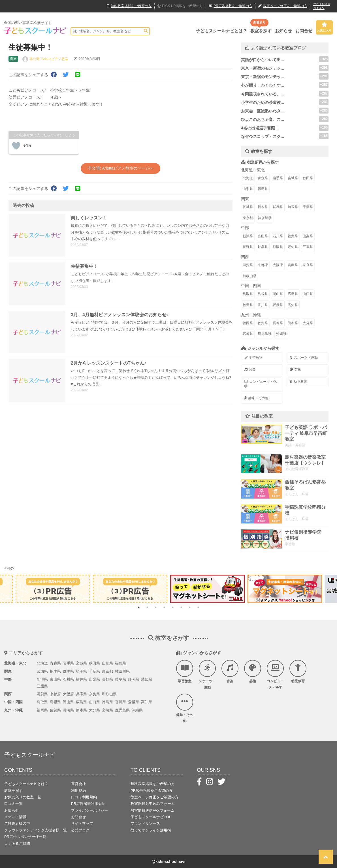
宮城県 (293, 178)
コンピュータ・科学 (275, 675)
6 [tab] (181, 607)
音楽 (250, 369)
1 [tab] (139, 607)
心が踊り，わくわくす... (263, 85)
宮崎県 (248, 334)
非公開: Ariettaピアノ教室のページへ (120, 168)
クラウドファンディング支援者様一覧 (36, 830)
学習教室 (253, 358)
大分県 (308, 323)
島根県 (263, 294)
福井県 (293, 236)
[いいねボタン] (16, 146)
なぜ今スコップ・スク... (263, 136)
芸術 (296, 369)
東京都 (248, 218)
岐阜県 (263, 247)
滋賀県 (248, 265)
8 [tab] (198, 607)
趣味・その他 (256, 398)
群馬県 (278, 207)
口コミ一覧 (13, 804)
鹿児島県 (265, 334)
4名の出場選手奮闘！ (260, 128)
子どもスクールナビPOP (151, 817)
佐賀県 (263, 323)
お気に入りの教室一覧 (23, 797)
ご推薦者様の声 (17, 823)
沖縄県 (281, 334)
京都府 (263, 265)
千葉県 (308, 207)
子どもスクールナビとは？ (221, 31)
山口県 (308, 294)
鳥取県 (248, 294)
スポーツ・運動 (304, 358)
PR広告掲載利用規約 (88, 804)
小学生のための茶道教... (263, 102)
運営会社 (78, 784)
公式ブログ (80, 830)
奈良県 (308, 265)
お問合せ (304, 31)
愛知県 (293, 247)
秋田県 (308, 178)
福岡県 (248, 323)
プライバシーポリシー (89, 810)
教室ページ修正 (283, 6)
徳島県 (248, 305)
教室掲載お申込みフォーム (153, 804)
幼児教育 (298, 382)
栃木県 (263, 207)
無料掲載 (129, 6)
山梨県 (308, 236)
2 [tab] (147, 607)
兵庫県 (293, 265)
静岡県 (278, 247)
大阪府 (278, 265)
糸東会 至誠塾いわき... (263, 111)
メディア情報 (15, 817)
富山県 (263, 236)
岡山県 (278, 294)
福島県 (263, 189)
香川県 (263, 305)
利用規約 (78, 791)
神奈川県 (265, 218)
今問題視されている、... (263, 94)
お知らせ (283, 31)
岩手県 (278, 178)
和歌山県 (249, 276)
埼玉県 (293, 207)
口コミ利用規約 (84, 797)
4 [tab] (164, 607)
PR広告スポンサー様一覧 (25, 837)
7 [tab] (190, 607)
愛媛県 (278, 305)
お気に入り (324, 27)
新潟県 (248, 236)
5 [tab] (173, 607)
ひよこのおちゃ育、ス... (263, 119)
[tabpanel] (207, 589)
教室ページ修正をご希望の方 (154, 797)
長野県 (248, 247)
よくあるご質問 (17, 844)
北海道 (248, 178)
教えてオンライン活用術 (151, 830)
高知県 (293, 305)
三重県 (308, 247)
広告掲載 (231, 6)
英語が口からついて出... (263, 60)
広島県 (293, 294)
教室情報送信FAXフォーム (152, 810)
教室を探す (261, 31)
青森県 (263, 178)
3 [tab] (156, 607)
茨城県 (248, 207)
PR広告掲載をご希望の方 (152, 791)
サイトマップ (82, 823)
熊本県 (293, 323)
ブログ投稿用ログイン (322, 6)
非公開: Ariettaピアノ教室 (49, 59)
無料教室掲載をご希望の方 (153, 784)
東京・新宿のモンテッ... (263, 68)
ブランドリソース (145, 823)
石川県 (278, 236)
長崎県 (278, 323)
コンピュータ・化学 (260, 384)
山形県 (248, 189)
